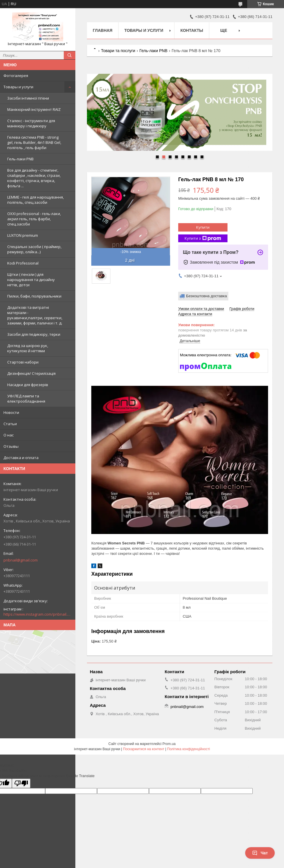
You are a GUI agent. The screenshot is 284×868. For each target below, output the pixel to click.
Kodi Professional (23, 263)
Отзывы (11, 446)
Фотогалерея (16, 76)
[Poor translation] (21, 783)
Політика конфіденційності (189, 749)
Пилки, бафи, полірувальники (34, 296)
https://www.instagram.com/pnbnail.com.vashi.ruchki (38, 614)
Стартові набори (23, 362)
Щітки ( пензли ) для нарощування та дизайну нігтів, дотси (31, 280)
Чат (260, 853)
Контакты (192, 30)
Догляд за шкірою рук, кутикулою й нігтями (28, 348)
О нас (9, 435)
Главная (103, 30)
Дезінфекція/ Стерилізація (31, 373)
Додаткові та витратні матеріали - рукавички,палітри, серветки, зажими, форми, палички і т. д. (35, 315)
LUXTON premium (23, 235)
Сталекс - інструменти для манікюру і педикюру (31, 123)
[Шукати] (70, 55)
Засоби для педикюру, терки (34, 334)
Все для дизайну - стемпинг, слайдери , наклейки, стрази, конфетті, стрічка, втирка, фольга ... (34, 178)
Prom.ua (169, 744)
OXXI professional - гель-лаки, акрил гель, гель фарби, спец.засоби (34, 219)
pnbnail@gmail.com (21, 560)
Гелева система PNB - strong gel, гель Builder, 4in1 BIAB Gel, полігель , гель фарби (34, 142)
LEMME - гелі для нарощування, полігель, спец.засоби (35, 200)
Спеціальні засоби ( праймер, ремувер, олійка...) (34, 249)
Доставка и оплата (21, 458)
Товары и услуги (18, 87)
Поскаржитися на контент (144, 749)
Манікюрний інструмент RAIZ (34, 109)
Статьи (10, 424)
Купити (203, 227)
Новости (11, 412)
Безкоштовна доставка (206, 296)
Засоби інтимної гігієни (28, 98)
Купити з (203, 238)
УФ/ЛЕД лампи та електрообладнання (26, 399)
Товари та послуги (118, 51)
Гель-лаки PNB (20, 159)
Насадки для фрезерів (28, 385)
